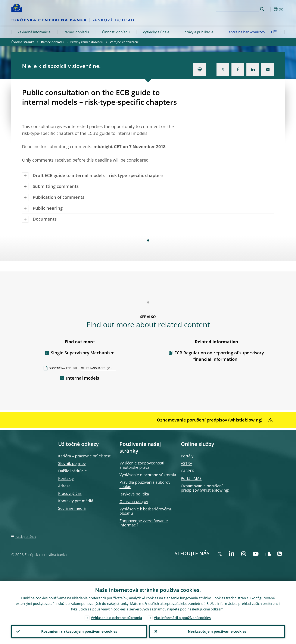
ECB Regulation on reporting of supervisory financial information (219, 356)
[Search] (237, 9)
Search (262, 9)
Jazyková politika (134, 494)
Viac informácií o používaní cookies (182, 618)
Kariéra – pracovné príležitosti (85, 456)
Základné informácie (34, 32)
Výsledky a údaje (156, 32)
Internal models (83, 378)
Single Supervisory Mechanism (83, 353)
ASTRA (186, 463)
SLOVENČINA (57, 368)
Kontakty (66, 478)
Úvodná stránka (23, 42)
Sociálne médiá (72, 508)
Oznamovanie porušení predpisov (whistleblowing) (205, 488)
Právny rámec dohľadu (87, 42)
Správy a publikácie (198, 32)
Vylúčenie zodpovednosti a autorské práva (142, 465)
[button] (270, 9)
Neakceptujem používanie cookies (217, 631)
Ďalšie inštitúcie (72, 471)
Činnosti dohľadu (116, 32)
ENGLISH (72, 368)
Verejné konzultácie (124, 42)
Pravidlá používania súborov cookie (145, 484)
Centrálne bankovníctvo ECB (252, 32)
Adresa (64, 486)
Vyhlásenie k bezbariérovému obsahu (146, 511)
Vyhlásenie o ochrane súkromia (148, 475)
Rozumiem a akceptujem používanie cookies (79, 631)
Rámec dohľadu (76, 32)
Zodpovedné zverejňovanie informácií (144, 523)
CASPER (188, 471)
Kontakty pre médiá (76, 501)
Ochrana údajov (134, 501)
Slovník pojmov (72, 463)
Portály (187, 456)
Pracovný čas (70, 493)
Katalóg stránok (26, 537)
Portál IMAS (191, 478)
